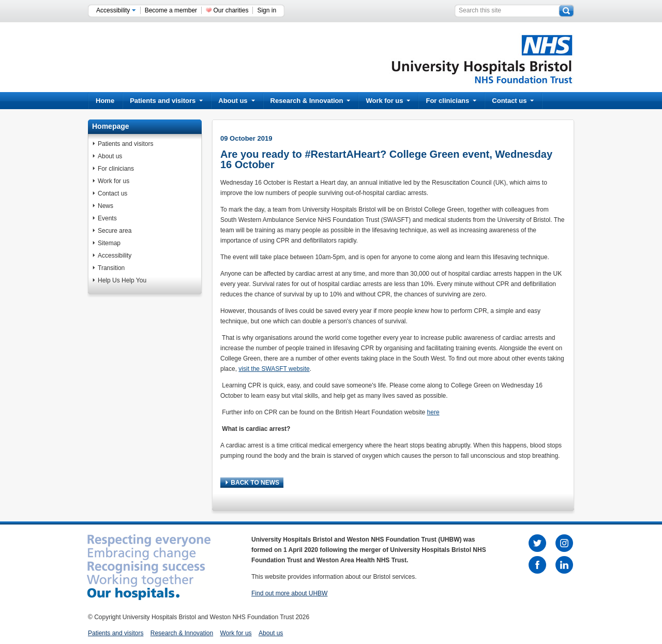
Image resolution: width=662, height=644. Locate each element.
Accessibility (116, 10)
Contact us (513, 101)
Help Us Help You (122, 280)
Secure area (115, 231)
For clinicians (451, 101)
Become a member (171, 10)
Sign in (267, 10)
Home (105, 101)
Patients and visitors (166, 101)
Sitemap (109, 243)
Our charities (231, 10)
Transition (111, 268)
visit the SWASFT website (274, 369)
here (433, 412)
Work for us (388, 101)
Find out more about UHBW (289, 593)
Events (107, 218)
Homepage (111, 126)
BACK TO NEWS (252, 483)
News (106, 206)
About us (236, 101)
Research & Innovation (311, 101)
